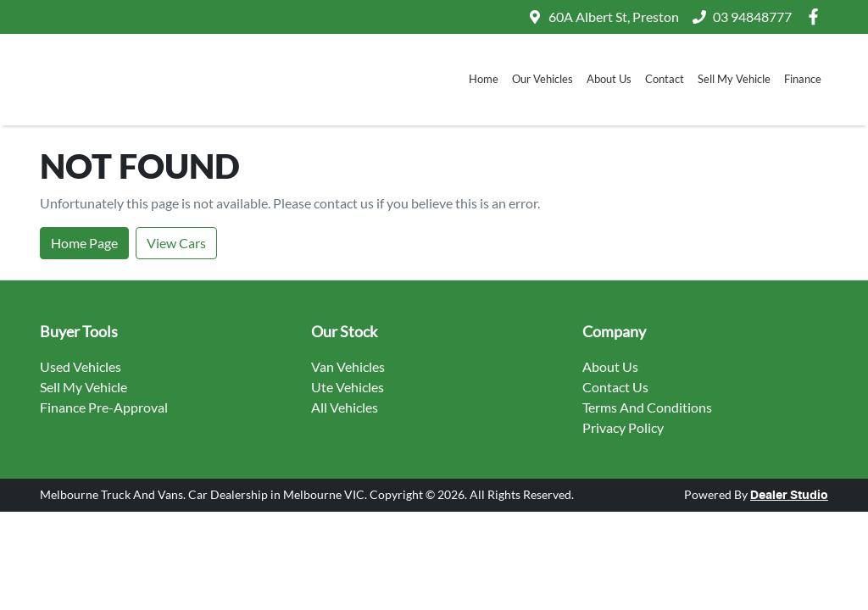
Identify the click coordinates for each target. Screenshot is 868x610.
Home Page (84, 243)
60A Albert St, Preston (614, 17)
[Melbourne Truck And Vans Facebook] (817, 17)
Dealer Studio (789, 496)
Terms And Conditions (647, 407)
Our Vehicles (542, 79)
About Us (609, 79)
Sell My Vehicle (734, 79)
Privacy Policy (623, 427)
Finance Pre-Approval (104, 407)
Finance (803, 79)
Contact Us (615, 387)
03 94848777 (752, 17)
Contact (665, 79)
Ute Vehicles (348, 387)
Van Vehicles (348, 366)
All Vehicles (345, 407)
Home (484, 79)
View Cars (176, 243)
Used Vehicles (81, 366)
